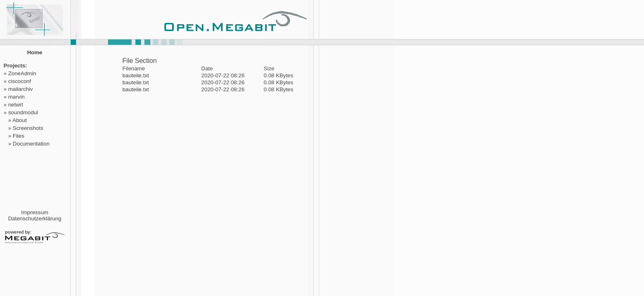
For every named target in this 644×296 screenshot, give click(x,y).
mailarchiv (21, 89)
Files (18, 136)
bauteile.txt (136, 75)
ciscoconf (20, 81)
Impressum (35, 212)
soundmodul (23, 112)
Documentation (31, 144)
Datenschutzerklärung (35, 219)
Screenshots (28, 128)
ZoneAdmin (22, 73)
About (20, 120)
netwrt (16, 105)
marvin (16, 97)
